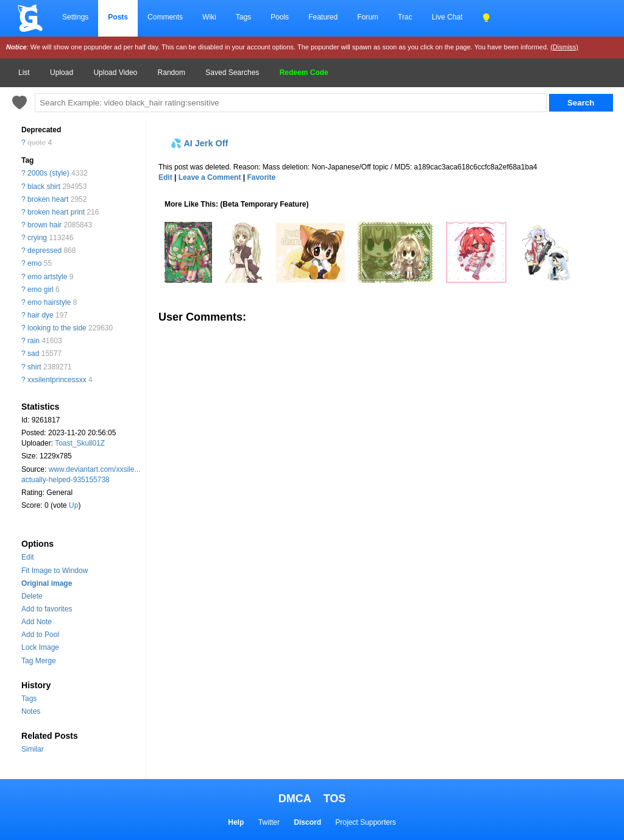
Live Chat (447, 17)
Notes (31, 711)
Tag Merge (39, 661)
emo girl (41, 290)
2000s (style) (48, 173)
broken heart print (56, 212)
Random (172, 73)
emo (34, 263)
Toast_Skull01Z (80, 443)
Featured (323, 17)
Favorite (261, 177)
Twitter (269, 822)
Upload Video (115, 73)
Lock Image (40, 647)
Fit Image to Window (55, 571)
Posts (118, 17)
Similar (33, 749)
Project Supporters (365, 822)
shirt (34, 367)
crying (37, 238)
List (24, 73)
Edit (28, 557)
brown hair (44, 225)
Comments (165, 17)
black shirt (44, 187)
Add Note (37, 622)
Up (73, 505)
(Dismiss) (564, 47)
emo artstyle (47, 277)
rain (34, 341)
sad (33, 354)
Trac (405, 17)
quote (37, 143)
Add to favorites (47, 609)
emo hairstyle (49, 302)
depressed (44, 251)
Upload (62, 73)
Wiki (209, 17)
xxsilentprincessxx (57, 380)
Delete (32, 596)
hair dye (41, 315)
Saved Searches (232, 73)
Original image (47, 583)
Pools (280, 17)
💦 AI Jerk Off (199, 143)
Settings (75, 17)
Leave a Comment (210, 177)
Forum (368, 17)
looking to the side (57, 328)
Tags (243, 17)
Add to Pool (40, 635)
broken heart (48, 199)
